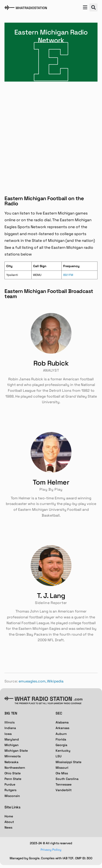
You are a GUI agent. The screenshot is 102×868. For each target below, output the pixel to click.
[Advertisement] (51, 135)
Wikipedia (55, 681)
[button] (85, 8)
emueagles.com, (32, 681)
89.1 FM (68, 275)
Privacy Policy (51, 850)
